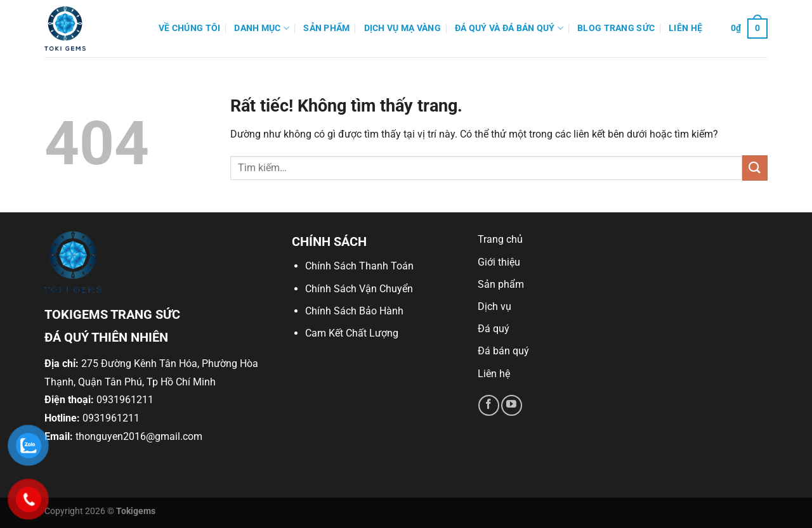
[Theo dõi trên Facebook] (489, 405)
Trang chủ (500, 239)
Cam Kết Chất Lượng (352, 333)
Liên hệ (685, 28)
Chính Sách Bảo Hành (354, 311)
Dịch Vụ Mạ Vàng (403, 28)
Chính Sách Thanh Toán (359, 266)
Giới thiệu (499, 262)
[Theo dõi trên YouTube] (512, 405)
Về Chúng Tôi (189, 28)
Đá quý (494, 329)
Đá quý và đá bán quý (509, 28)
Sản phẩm (326, 28)
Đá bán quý (503, 351)
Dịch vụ (494, 306)
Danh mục (262, 28)
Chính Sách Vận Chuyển (359, 289)
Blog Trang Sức (616, 28)
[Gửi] (755, 168)
